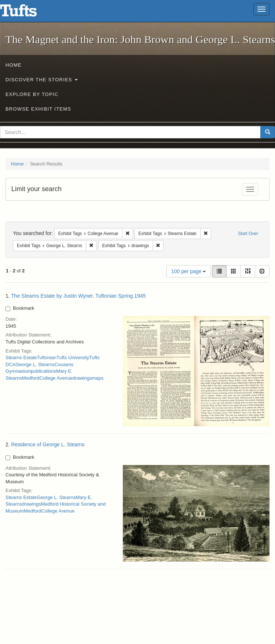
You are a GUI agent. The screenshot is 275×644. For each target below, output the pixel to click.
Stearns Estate (21, 358)
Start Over (248, 234)
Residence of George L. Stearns (48, 444)
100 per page (188, 271)
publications (43, 371)
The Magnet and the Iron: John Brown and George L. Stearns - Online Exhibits (27, 13)
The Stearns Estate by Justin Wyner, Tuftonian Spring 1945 (78, 296)
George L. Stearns (35, 364)
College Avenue (56, 378)
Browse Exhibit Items (38, 109)
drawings (82, 378)
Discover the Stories (42, 80)
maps (98, 378)
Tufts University (73, 358)
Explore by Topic (32, 94)
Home (14, 65)
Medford (31, 378)
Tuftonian (47, 358)
